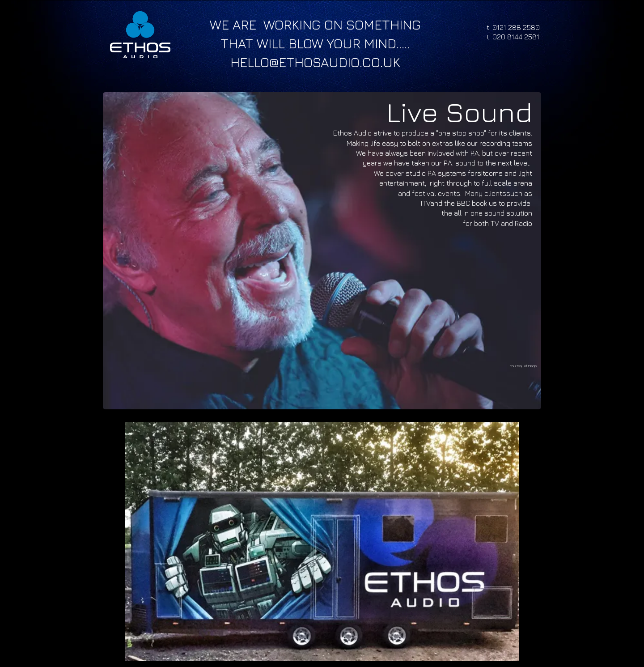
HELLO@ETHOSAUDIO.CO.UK (315, 62)
